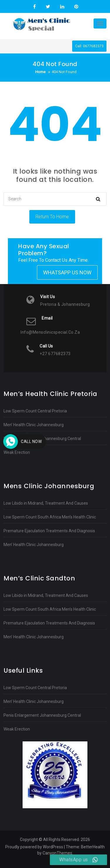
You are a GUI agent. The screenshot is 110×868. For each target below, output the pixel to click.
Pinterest (76, 7)
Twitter (48, 7)
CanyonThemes (57, 853)
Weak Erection (17, 452)
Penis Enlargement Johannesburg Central (42, 439)
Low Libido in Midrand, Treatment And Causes (46, 503)
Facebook (34, 7)
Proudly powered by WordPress (34, 847)
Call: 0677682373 (89, 46)
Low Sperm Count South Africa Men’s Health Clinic (50, 517)
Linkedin (62, 7)
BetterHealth (93, 847)
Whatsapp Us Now (67, 272)
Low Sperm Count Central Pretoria (35, 411)
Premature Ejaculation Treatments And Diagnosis (49, 531)
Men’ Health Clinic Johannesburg (34, 425)
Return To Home (52, 217)
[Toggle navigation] (100, 23)
